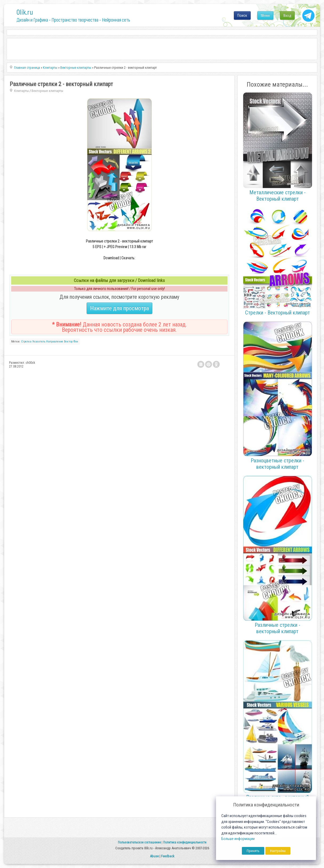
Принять (253, 851)
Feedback (168, 856)
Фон (76, 342)
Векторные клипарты (47, 91)
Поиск (242, 15)
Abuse (154, 856)
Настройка (278, 851)
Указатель (39, 342)
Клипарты (21, 91)
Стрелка (26, 342)
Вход (287, 15)
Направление (55, 342)
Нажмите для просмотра (119, 308)
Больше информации (238, 839)
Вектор (68, 342)
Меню (265, 15)
